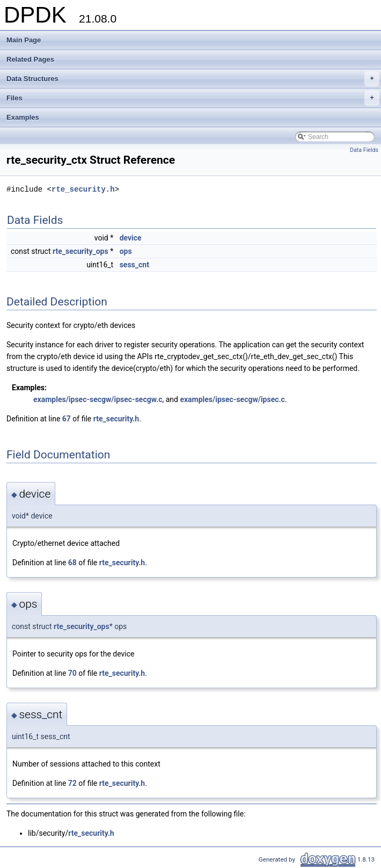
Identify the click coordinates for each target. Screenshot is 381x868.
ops (126, 251)
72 (72, 783)
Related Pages (30, 59)
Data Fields (364, 150)
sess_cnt (134, 265)
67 (67, 419)
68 (72, 563)
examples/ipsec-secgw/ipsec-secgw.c (98, 399)
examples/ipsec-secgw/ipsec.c (232, 399)
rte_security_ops (80, 251)
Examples (23, 117)
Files (193, 98)
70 (72, 673)
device (131, 238)
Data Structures (193, 79)
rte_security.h (83, 189)
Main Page (24, 40)
